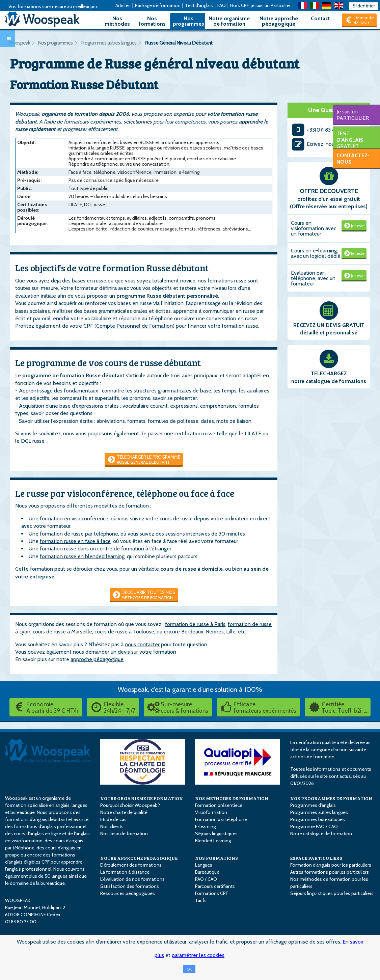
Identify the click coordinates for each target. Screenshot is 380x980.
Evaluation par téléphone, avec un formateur (313, 278)
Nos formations (152, 21)
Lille (231, 632)
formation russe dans (64, 549)
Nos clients (112, 826)
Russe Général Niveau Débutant (179, 43)
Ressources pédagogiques (128, 893)
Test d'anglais (199, 5)
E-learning (205, 826)
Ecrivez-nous (314, 144)
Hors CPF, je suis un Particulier (260, 5)
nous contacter (142, 644)
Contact (320, 18)
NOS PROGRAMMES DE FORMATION (331, 798)
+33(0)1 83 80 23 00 (323, 130)
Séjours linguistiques (216, 834)
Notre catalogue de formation (321, 834)
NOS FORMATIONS (216, 858)
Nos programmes (188, 21)
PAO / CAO (206, 879)
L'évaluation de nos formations (132, 879)
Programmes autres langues (108, 43)
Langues (204, 865)
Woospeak (19, 43)
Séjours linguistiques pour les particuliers (332, 893)
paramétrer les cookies (198, 955)
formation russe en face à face (75, 541)
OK (189, 969)
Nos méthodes (117, 21)
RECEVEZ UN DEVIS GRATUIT (329, 325)
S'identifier (364, 6)
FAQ (222, 5)
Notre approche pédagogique (279, 21)
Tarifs (201, 900)
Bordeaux (192, 632)
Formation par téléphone (221, 819)
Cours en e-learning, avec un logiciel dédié (316, 253)
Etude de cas (113, 819)
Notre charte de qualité (124, 812)
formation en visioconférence (74, 519)
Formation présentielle (219, 805)
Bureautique (207, 872)
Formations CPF (212, 893)
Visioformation (211, 812)
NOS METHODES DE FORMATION (232, 798)
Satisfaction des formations (130, 886)
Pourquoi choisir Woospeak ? (130, 805)
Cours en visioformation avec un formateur (314, 228)
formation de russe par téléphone (79, 534)
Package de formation (158, 5)
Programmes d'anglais (313, 805)
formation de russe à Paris (195, 624)
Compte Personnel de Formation (134, 326)
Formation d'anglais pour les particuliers (331, 865)
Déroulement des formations (131, 865)
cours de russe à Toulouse (124, 632)
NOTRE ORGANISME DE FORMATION (142, 798)
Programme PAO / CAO (314, 826)
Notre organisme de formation (229, 21)
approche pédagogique (97, 659)
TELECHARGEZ (329, 373)
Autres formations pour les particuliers (330, 872)
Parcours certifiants (215, 886)
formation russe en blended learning (82, 556)
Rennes (215, 632)
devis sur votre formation (147, 652)
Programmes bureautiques (318, 819)
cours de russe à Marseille (62, 632)
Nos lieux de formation (124, 834)
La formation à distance (125, 872)
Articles (123, 5)
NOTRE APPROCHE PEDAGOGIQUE (139, 858)
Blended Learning (213, 841)
